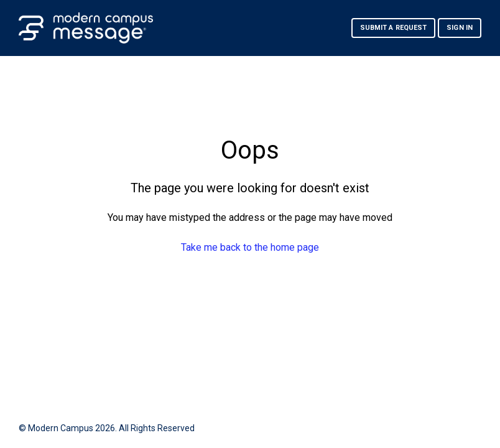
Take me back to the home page (250, 247)
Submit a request (394, 28)
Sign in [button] (460, 28)
